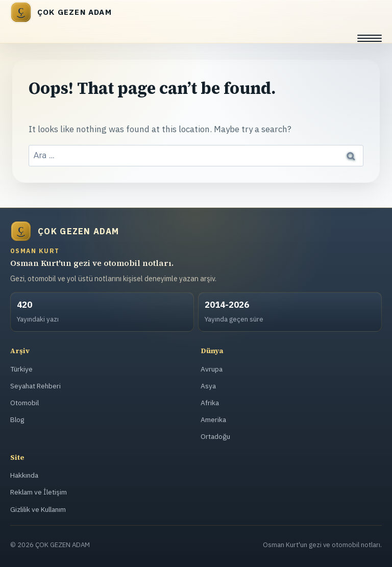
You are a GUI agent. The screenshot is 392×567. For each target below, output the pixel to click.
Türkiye (22, 369)
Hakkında (25, 475)
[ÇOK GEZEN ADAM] (196, 12)
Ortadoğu (215, 437)
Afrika (210, 403)
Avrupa (212, 369)
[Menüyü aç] (370, 38)
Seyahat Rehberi (36, 386)
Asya (209, 386)
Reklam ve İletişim (39, 492)
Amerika (213, 420)
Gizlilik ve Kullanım (40, 510)
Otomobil (24, 403)
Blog (17, 420)
